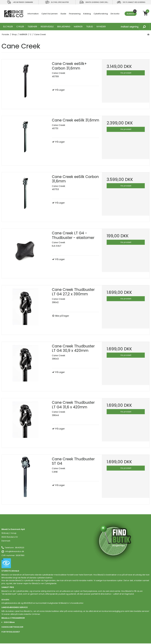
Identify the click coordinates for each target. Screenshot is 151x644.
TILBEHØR (32, 26)
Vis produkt (126, 73)
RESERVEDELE (47, 26)
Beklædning (64, 26)
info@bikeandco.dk (15, 551)
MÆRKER (78, 26)
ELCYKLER (8, 26)
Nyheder (101, 26)
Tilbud (90, 26)
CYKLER (20, 26)
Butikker (132, 13)
